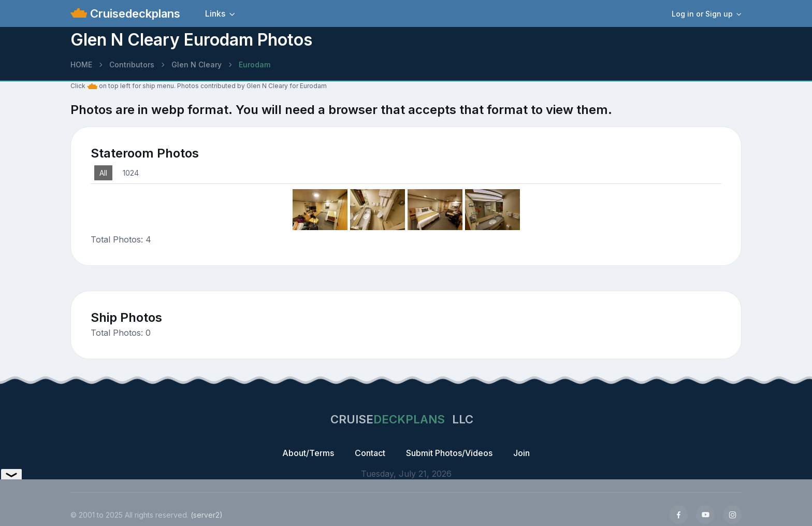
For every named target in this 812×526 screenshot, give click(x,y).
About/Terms (308, 453)
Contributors (132, 65)
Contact (370, 453)
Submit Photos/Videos (449, 453)
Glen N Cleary (197, 65)
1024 (131, 173)
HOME (81, 65)
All (103, 173)
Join (521, 453)
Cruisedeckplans (134, 13)
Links (215, 13)
